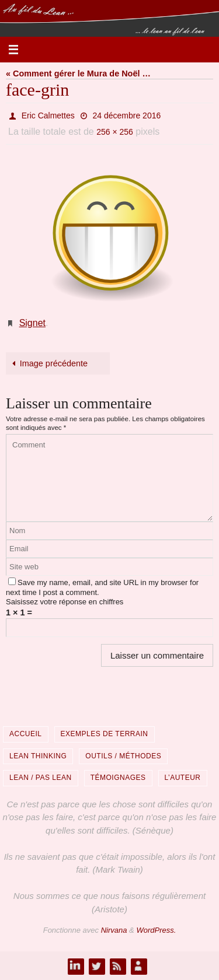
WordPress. (156, 930)
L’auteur (183, 778)
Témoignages (118, 778)
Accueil (26, 734)
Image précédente (48, 363)
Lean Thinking (38, 756)
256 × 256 (115, 132)
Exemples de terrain (105, 734)
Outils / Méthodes (123, 756)
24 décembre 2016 (127, 116)
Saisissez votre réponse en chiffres (65, 602)
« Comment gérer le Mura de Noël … (78, 73)
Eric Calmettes (48, 116)
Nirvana (114, 930)
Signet (32, 323)
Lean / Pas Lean (41, 778)
